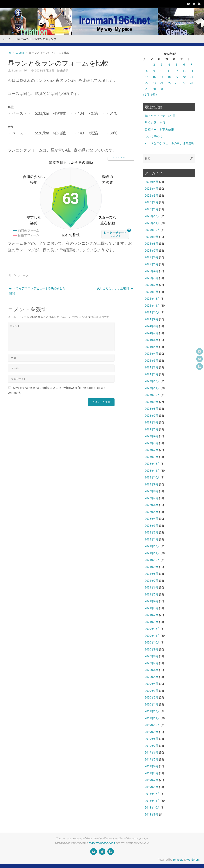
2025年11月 (152, 223)
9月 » (154, 95)
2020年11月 (152, 636)
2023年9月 (152, 402)
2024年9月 (152, 320)
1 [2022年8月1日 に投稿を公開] (147, 65)
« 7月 (146, 95)
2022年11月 (152, 471)
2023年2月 (152, 450)
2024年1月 (152, 375)
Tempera (178, 860)
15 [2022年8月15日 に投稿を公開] (147, 77)
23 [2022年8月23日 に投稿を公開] (154, 83)
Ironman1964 (20, 71)
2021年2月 (152, 615)
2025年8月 (152, 244)
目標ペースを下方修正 (159, 130)
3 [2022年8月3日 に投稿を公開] (162, 65)
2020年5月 (152, 677)
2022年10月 (152, 478)
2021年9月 (152, 567)
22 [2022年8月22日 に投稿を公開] (147, 83)
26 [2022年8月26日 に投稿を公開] (176, 83)
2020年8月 (152, 656)
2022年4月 (152, 519)
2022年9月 (152, 485)
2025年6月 (152, 258)
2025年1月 (152, 292)
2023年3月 (152, 443)
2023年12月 (152, 381)
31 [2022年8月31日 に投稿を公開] (162, 89)
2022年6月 (152, 505)
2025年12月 (152, 216)
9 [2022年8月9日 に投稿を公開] (154, 71)
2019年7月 (152, 746)
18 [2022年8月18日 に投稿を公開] (169, 77)
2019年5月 (152, 760)
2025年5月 (152, 265)
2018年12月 (152, 794)
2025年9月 (152, 237)
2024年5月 (152, 347)
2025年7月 (152, 251)
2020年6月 (152, 670)
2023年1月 (152, 457)
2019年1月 (152, 787)
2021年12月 (152, 546)
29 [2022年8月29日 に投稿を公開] (147, 89)
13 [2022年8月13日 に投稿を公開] (184, 71)
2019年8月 (152, 739)
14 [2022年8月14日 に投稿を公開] (191, 71)
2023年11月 (152, 388)
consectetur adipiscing (102, 843)
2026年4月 (152, 189)
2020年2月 (152, 698)
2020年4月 (152, 684)
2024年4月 (152, 354)
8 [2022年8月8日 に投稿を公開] (147, 71)
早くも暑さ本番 (155, 123)
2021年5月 (152, 595)
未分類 (20, 53)
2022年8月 (152, 491)
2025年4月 (152, 271)
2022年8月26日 (44, 71)
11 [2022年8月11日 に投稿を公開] (169, 71)
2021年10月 (152, 560)
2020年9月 (152, 650)
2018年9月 (152, 815)
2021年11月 (152, 553)
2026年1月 (152, 209)
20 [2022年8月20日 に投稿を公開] (184, 77)
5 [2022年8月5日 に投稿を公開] (176, 65)
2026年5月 (152, 182)
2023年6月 (152, 423)
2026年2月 (152, 203)
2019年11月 (152, 718)
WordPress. (193, 860)
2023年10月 (152, 395)
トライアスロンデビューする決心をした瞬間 (37, 291)
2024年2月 (152, 368)
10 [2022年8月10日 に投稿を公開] (162, 71)
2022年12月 (152, 464)
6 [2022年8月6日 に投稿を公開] (184, 65)
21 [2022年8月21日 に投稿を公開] (191, 77)
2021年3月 (152, 608)
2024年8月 (152, 326)
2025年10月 (152, 230)
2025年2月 (152, 285)
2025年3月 (152, 278)
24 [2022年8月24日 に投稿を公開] (162, 83)
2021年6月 (152, 588)
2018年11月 (152, 801)
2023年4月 (152, 436)
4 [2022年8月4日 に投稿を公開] (169, 65)
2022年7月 (152, 498)
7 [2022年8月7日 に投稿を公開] (191, 65)
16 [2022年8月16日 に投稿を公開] (154, 77)
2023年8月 (152, 409)
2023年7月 (152, 416)
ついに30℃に (154, 136)
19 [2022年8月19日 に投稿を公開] (176, 77)
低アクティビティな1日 (160, 116)
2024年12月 (152, 299)
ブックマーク (20, 276)
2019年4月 (152, 766)
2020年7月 (152, 663)
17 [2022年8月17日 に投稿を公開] (162, 77)
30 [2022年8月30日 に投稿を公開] (154, 89)
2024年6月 (152, 340)
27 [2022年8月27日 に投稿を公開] (184, 83)
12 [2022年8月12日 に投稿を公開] (176, 71)
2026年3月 (152, 196)
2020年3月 (152, 691)
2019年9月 (152, 732)
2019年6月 (152, 753)
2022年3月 (152, 526)
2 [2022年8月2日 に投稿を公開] (154, 65)
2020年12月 (152, 629)
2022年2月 (152, 533)
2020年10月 (152, 643)
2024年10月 (152, 313)
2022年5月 (152, 512)
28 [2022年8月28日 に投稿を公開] (191, 83)
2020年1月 (152, 705)
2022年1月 (152, 540)
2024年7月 (152, 333)
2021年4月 (152, 601)
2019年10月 (152, 725)
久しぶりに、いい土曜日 (115, 289)
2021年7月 (152, 581)
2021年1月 (152, 622)
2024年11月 (152, 306)
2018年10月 (152, 808)
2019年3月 (152, 773)
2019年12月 (152, 711)
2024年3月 (152, 361)
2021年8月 (152, 574)
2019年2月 (152, 780)
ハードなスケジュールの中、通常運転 (170, 143)
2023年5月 (152, 430)
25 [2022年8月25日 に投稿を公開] (169, 83)
